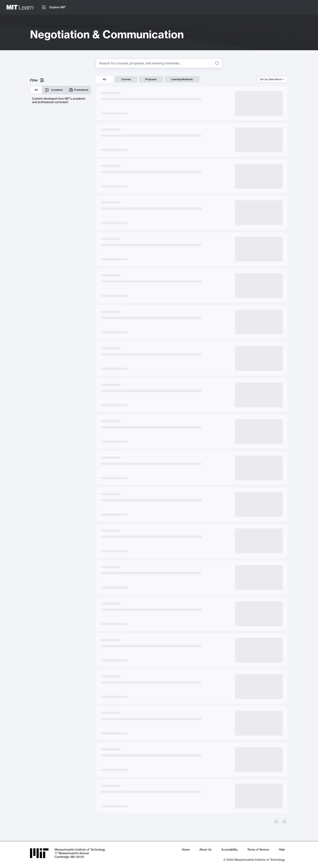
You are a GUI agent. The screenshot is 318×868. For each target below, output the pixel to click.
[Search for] (156, 63)
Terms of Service (258, 849)
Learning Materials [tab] (182, 79)
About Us (205, 849)
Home (186, 849)
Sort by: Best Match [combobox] (271, 79)
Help (282, 849)
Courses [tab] (126, 79)
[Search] (217, 63)
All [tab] (104, 79)
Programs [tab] (151, 79)
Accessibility (229, 849)
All (36, 90)
